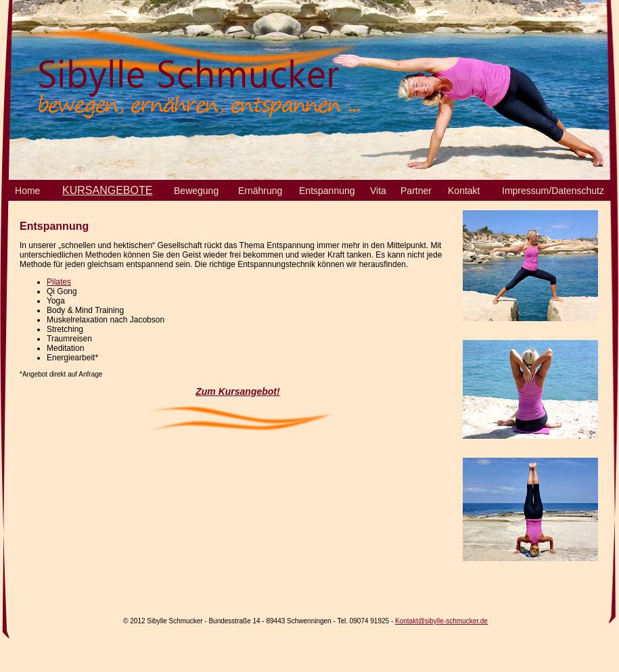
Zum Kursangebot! (237, 391)
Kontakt (464, 191)
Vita (378, 191)
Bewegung (196, 191)
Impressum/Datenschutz (553, 191)
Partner (416, 191)
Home (27, 191)
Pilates (59, 282)
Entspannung (327, 191)
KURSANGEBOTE (107, 190)
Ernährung (260, 191)
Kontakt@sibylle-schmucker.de (441, 621)
